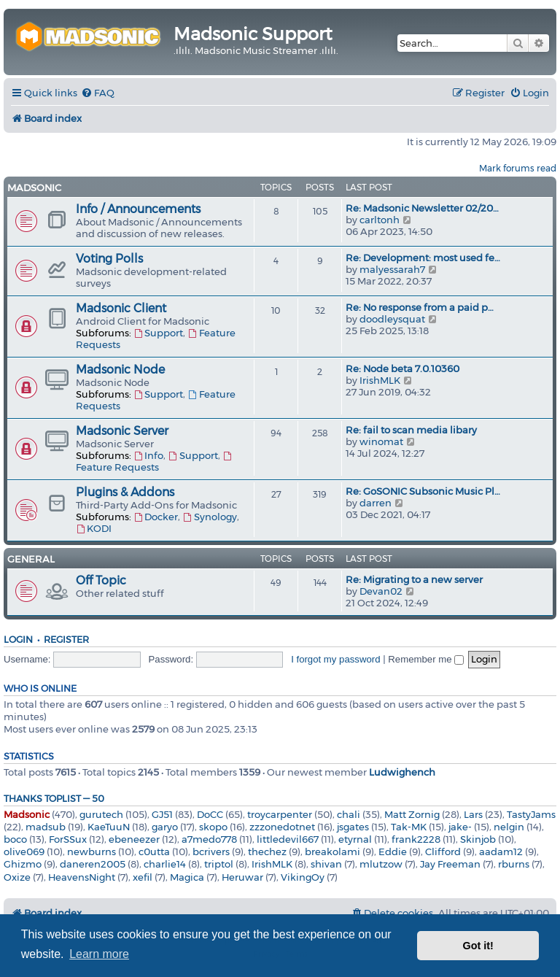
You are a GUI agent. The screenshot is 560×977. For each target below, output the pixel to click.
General (31, 559)
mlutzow (381, 864)
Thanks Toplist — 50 (54, 799)
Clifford (443, 852)
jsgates (353, 827)
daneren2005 (93, 864)
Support (158, 333)
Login (18, 640)
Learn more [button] (99, 954)
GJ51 (162, 814)
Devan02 (381, 591)
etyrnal (355, 839)
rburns (514, 864)
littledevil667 (288, 839)
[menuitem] (98, 93)
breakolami (332, 852)
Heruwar (242, 877)
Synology (209, 517)
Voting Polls (109, 259)
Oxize (17, 877)
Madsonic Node (120, 370)
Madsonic (34, 188)
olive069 (24, 852)
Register (66, 640)
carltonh (380, 220)
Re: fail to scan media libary (411, 430)
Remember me (426, 659)
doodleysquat (392, 319)
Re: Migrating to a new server (414, 579)
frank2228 (416, 839)
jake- (460, 827)
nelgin (509, 827)
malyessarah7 (392, 269)
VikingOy (303, 877)
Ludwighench (402, 772)
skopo (213, 827)
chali (349, 814)
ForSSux (68, 839)
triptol (219, 864)
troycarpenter (280, 814)
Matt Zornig (412, 814)
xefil (143, 877)
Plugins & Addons (125, 492)
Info (148, 455)
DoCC (210, 814)
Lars (473, 814)
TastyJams (531, 814)
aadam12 (501, 852)
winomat (381, 441)
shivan (326, 864)
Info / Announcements (138, 209)
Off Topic (101, 580)
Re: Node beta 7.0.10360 (402, 368)
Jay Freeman (450, 864)
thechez (267, 852)
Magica (187, 877)
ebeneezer (134, 839)
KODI (94, 528)
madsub (46, 827)
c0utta (154, 852)
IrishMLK (380, 380)
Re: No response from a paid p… (420, 307)
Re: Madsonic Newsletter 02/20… (422, 208)
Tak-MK (409, 827)
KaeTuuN (109, 827)
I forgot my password (335, 659)
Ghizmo (23, 864)
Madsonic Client (121, 308)
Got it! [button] (478, 946)
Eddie (393, 852)
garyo (165, 827)
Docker (156, 517)
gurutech (101, 814)
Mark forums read (518, 168)
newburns (92, 852)
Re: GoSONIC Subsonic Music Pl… (423, 491)
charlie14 (165, 864)
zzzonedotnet (282, 827)
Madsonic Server (122, 431)
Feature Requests (155, 462)
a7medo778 (209, 839)
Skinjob (478, 839)
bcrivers (211, 852)
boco (15, 839)
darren (376, 503)
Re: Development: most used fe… (423, 258)
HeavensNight (82, 877)
